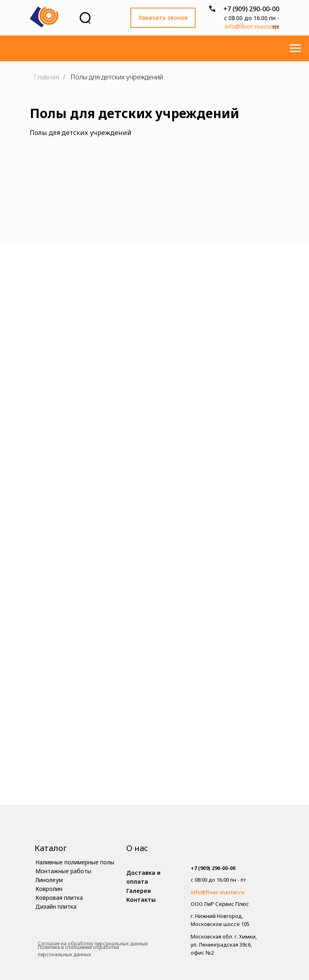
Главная (46, 77)
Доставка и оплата (143, 877)
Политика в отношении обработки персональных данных (78, 951)
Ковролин (49, 889)
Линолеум (49, 880)
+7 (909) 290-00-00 (251, 9)
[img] (228, 852)
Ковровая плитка (59, 898)
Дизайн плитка (56, 906)
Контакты (141, 900)
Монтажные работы (63, 871)
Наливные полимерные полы (75, 862)
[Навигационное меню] (295, 48)
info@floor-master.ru (252, 26)
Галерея (139, 891)
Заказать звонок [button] (163, 18)
